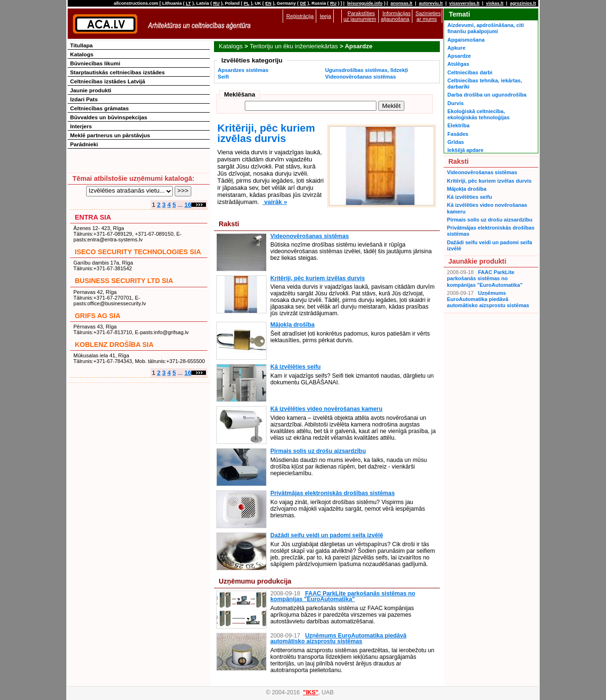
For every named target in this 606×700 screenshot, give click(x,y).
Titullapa (81, 45)
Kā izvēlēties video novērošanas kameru (326, 409)
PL (247, 3)
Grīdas (456, 142)
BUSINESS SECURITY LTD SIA (124, 281)
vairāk (275, 202)
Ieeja (325, 16)
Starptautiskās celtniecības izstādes (117, 72)
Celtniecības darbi (470, 72)
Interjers (81, 126)
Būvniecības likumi (95, 63)
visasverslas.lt (464, 3)
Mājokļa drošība (292, 325)
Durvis (455, 103)
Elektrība (459, 125)
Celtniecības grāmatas (99, 108)
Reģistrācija (300, 16)
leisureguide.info (365, 3)
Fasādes (458, 134)
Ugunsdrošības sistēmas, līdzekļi (367, 70)
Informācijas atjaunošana (396, 16)
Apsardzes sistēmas (243, 70)
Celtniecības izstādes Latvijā (108, 81)
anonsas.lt (401, 3)
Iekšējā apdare (465, 150)
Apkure (456, 48)
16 (188, 205)
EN (268, 3)
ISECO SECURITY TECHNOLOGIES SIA (138, 252)
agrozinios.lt (523, 3)
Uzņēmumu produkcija (255, 581)
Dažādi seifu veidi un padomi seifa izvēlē (327, 535)
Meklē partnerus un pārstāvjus (110, 135)
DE (303, 3)
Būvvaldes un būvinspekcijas (109, 117)
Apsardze (459, 56)
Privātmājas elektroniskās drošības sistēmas (333, 493)
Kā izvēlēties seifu (295, 367)
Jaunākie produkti (477, 261)
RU (216, 3)
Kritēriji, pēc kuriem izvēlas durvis (266, 133)
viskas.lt (495, 3)
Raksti (229, 224)
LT (189, 3)
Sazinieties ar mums (428, 16)
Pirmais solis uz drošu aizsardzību (318, 451)
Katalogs (231, 46)
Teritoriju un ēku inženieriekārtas (294, 46)
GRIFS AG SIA (98, 316)
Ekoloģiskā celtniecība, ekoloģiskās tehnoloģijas (478, 114)
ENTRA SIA (93, 217)
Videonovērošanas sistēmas (361, 77)
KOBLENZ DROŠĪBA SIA (114, 345)
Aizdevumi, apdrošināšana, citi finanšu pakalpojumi (486, 28)
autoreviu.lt (431, 3)
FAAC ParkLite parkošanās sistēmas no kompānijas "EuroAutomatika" (343, 596)
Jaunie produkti (91, 90)
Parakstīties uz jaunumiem (360, 16)
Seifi (223, 77)
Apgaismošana (466, 40)
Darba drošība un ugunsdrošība (487, 95)
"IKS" (311, 692)
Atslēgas (458, 64)
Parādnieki (84, 144)
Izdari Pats (84, 99)
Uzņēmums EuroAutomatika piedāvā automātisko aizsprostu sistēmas (338, 638)
